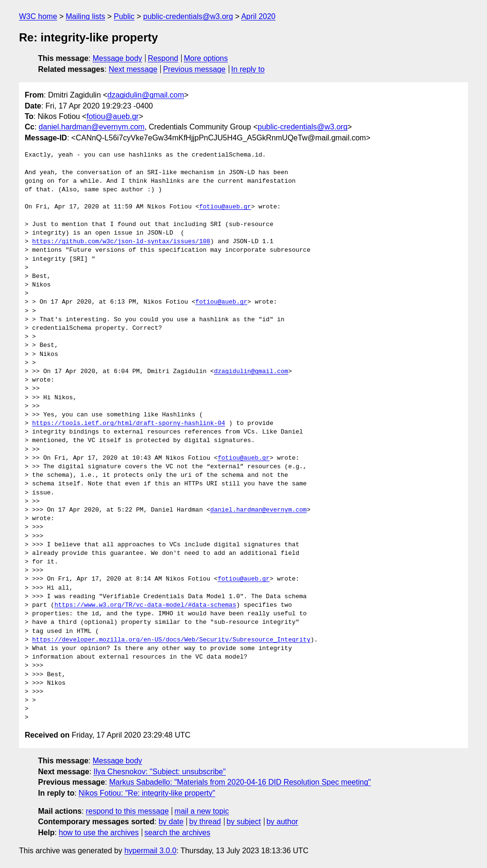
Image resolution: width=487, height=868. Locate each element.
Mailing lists (85, 16)
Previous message (195, 69)
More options (206, 58)
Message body (117, 58)
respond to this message (127, 811)
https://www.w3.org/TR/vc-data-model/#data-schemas (145, 605)
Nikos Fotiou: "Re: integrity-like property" (147, 793)
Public (124, 16)
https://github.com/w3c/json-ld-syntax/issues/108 (121, 242)
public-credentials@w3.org (188, 16)
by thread (205, 822)
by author (282, 822)
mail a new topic (202, 811)
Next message (133, 69)
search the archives (178, 833)
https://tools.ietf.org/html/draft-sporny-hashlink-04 (129, 424)
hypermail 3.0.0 (150, 851)
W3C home (38, 16)
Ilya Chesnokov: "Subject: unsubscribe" (160, 772)
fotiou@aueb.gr (113, 116)
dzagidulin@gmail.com (146, 95)
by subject (243, 822)
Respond (163, 58)
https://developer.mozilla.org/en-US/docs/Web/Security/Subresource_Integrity (171, 640)
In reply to (248, 69)
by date (171, 822)
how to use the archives (99, 833)
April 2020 (258, 16)
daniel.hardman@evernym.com (92, 127)
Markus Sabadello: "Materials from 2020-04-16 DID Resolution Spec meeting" (240, 782)
